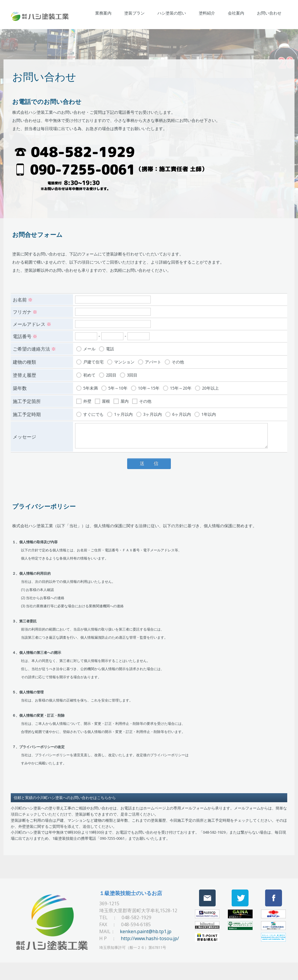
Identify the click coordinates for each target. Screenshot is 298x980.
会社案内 (236, 13)
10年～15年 (149, 387)
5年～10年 (118, 387)
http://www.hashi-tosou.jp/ (150, 937)
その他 (178, 361)
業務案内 (103, 13)
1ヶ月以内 (123, 413)
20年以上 (210, 387)
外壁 (87, 400)
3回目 (132, 374)
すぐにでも (93, 413)
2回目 (111, 374)
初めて (89, 374)
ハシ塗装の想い (172, 13)
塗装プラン (134, 13)
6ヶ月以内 (182, 413)
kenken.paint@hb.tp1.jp (146, 930)
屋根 (106, 400)
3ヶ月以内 (152, 413)
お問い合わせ (269, 13)
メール (89, 348)
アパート (153, 361)
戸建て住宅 (93, 361)
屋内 (125, 400)
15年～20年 (181, 387)
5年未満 (91, 387)
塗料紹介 (207, 13)
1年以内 (209, 413)
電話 (110, 348)
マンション (124, 361)
